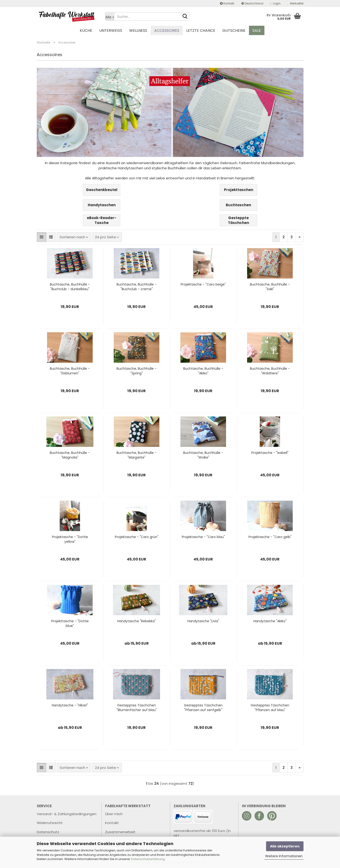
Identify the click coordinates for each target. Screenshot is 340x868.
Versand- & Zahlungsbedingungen (67, 814)
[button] (252, 4)
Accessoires (167, 31)
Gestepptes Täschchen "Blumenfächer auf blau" (137, 708)
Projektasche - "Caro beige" (203, 284)
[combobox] (74, 237)
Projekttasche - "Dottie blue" (70, 623)
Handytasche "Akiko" (270, 621)
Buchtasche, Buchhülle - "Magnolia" (70, 455)
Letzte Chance (201, 31)
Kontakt (227, 3)
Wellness (138, 31)
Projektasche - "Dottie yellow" (70, 539)
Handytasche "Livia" (203, 621)
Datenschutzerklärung (148, 859)
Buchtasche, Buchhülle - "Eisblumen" (70, 371)
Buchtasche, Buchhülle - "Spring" (137, 371)
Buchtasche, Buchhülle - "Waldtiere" (270, 371)
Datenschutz (48, 832)
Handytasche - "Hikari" (70, 705)
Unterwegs (111, 31)
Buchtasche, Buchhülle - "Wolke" (203, 455)
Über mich (114, 814)
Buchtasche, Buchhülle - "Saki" (270, 287)
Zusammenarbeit (120, 832)
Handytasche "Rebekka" (137, 621)
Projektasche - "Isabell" (270, 453)
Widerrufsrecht (50, 823)
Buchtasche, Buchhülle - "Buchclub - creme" (137, 287)
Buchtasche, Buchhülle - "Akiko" (203, 371)
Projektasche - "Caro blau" (203, 537)
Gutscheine (234, 31)
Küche (86, 31)
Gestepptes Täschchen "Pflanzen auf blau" (270, 708)
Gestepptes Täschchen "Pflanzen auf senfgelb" (203, 708)
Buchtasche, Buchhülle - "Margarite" (137, 455)
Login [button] (275, 3)
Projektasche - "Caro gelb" (270, 537)
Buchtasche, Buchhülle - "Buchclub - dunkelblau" (70, 287)
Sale (257, 31)
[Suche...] (110, 16)
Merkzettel (296, 3)
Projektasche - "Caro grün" (137, 537)
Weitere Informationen (284, 856)
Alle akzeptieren (285, 846)
